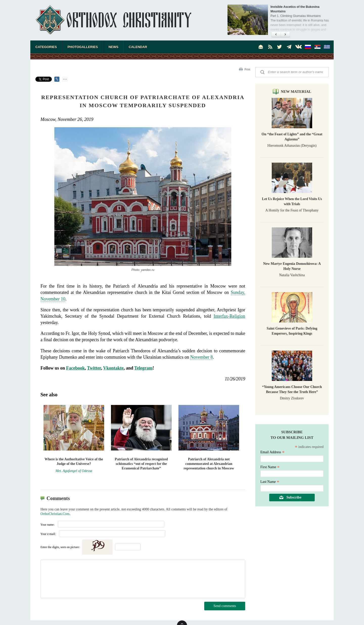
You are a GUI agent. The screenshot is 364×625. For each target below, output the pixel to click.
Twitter (94, 368)
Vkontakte (113, 368)
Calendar (138, 47)
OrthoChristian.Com (55, 514)
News (113, 47)
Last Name (270, 482)
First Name (270, 467)
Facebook (76, 368)
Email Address (272, 452)
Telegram (143, 368)
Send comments (225, 606)
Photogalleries (83, 47)
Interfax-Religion (229, 316)
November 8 (201, 357)
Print (247, 69)
